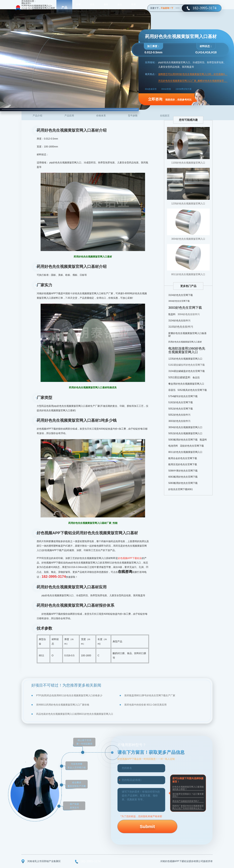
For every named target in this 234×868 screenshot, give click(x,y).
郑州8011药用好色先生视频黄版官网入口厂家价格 (63, 705)
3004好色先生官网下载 (179, 301)
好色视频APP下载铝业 (130, 558)
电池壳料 (173, 446)
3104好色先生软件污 (179, 321)
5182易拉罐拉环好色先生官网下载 (187, 365)
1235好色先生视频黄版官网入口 (188, 204)
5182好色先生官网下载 (181, 402)
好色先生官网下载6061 (181, 489)
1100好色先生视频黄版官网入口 (188, 163)
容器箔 (172, 390)
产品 (64, 7)
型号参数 (133, 116)
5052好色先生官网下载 (181, 409)
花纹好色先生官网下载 (192, 446)
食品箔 (196, 378)
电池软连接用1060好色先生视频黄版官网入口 (187, 350)
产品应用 (69, 116)
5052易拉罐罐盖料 (179, 377)
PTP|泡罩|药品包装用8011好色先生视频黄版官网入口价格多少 (69, 695)
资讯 (92, 7)
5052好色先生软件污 (179, 415)
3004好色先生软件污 (189, 314)
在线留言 (165, 116)
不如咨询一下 (167, 8)
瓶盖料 (172, 314)
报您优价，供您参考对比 (170, 99)
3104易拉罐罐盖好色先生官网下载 (187, 371)
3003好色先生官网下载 (185, 308)
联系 (134, 7)
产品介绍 (37, 116)
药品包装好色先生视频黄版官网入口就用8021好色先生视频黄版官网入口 (75, 714)
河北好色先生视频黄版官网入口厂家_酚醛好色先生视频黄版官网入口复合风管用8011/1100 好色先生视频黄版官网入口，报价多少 (193, 81)
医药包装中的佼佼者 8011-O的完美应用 (146, 705)
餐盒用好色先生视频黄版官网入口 (186, 384)
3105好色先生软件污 (181, 327)
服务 (106, 7)
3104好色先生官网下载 (181, 295)
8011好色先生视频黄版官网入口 (188, 274)
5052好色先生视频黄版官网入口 (185, 433)
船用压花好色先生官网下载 (183, 464)
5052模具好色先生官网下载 (192, 390)
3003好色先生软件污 (179, 421)
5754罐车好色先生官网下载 (183, 396)
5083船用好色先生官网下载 (183, 440)
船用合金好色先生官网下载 (183, 458)
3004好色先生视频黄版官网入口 (188, 239)
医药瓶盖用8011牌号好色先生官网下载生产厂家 (150, 695)
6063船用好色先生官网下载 (183, 477)
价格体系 (101, 116)
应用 (78, 7)
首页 (50, 7)
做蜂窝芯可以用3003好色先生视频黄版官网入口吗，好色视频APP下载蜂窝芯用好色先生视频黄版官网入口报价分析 (193, 74)
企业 (120, 7)
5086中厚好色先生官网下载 (183, 471)
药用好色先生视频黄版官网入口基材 (185, 342)
